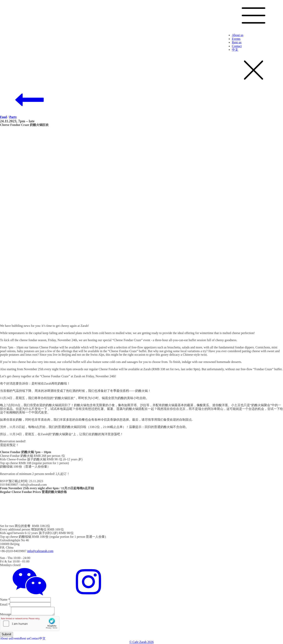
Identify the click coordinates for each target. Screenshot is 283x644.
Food (3, 117)
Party (13, 117)
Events (236, 39)
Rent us (237, 42)
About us (238, 35)
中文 (235, 50)
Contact (237, 46)
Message (6, 614)
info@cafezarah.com (40, 551)
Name (5, 600)
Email (5, 604)
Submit (6, 634)
